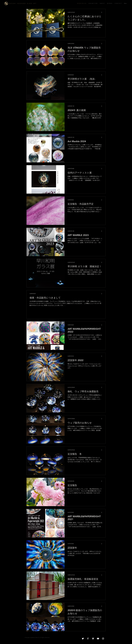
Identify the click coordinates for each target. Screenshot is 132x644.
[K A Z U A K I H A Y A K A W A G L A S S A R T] (25, 3)
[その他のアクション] (102, 12)
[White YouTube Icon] (98, 639)
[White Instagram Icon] (103, 639)
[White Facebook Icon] (88, 639)
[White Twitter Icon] (83, 639)
